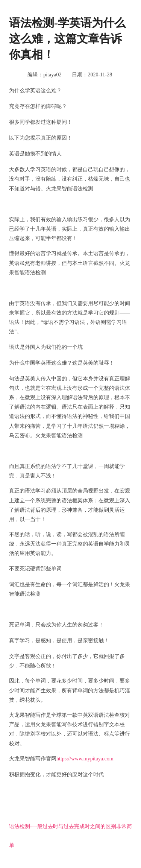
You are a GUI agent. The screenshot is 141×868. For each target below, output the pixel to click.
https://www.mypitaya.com (85, 759)
